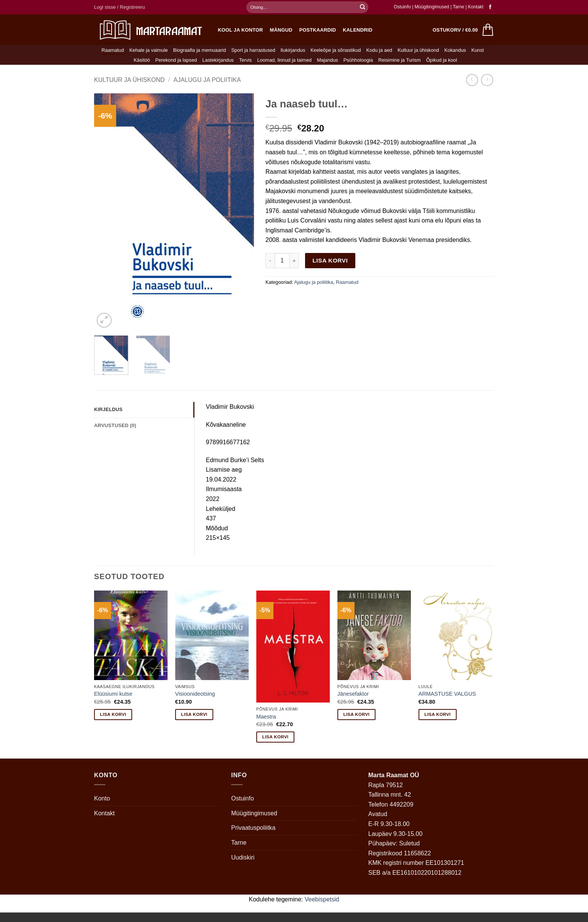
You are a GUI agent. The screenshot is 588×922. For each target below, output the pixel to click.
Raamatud (113, 50)
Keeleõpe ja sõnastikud (336, 50)
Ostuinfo (402, 7)
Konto (102, 798)
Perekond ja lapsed (176, 60)
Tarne (459, 7)
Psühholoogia (358, 60)
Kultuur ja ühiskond (418, 50)
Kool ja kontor (240, 30)
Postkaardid (318, 30)
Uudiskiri (243, 857)
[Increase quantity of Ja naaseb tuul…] (294, 261)
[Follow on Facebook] (490, 7)
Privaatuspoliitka (253, 828)
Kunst (478, 50)
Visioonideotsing (195, 694)
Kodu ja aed (379, 50)
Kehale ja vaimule (149, 50)
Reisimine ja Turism (399, 60)
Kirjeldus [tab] (108, 409)
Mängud (281, 30)
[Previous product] (487, 80)
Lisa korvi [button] (113, 714)
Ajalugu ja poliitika (207, 80)
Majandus (328, 60)
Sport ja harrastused (253, 50)
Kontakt (476, 7)
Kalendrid (358, 30)
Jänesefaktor (353, 694)
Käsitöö (142, 60)
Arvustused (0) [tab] (115, 425)
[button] (120, 7)
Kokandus (455, 50)
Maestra (266, 717)
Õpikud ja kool (442, 60)
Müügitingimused (432, 7)
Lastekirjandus (218, 60)
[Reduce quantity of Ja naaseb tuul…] (270, 261)
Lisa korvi (330, 260)
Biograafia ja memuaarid (200, 50)
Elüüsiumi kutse (113, 694)
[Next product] (472, 80)
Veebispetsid (322, 899)
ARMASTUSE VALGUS (447, 694)
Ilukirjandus (293, 50)
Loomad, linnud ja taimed (284, 60)
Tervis (245, 60)
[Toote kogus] (282, 261)
